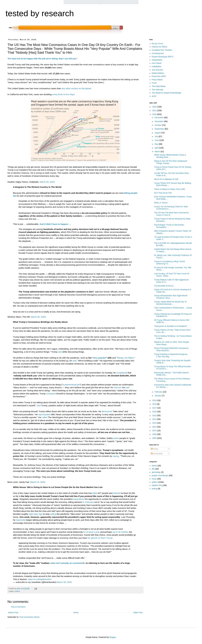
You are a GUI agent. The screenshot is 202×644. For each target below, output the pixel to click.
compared (51, 394)
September (160, 129)
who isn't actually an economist (67, 563)
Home (76, 612)
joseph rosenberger (160, 475)
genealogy (156, 472)
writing (155, 489)
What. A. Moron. (161, 203)
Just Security (157, 70)
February (159, 392)
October (158, 125)
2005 (155, 438)
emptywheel (157, 60)
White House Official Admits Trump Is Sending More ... (170, 156)
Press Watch (157, 80)
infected (117, 493)
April (157, 148)
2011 (155, 431)
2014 (155, 419)
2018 (155, 404)
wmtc (154, 96)
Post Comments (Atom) (29, 617)
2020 (155, 114)
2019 (155, 400)
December (159, 118)
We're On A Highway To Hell (166, 179)
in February (88, 502)
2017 (155, 408)
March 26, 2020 (47, 182)
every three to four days (63, 94)
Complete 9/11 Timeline (162, 50)
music (154, 479)
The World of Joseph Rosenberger (167, 93)
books (154, 466)
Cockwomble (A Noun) (164, 286)
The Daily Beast (159, 86)
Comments (157, 454)
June (157, 140)
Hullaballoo (157, 67)
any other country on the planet (76, 88)
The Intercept (158, 90)
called (45, 417)
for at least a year (91, 532)
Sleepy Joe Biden (125, 358)
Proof (154, 83)
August (158, 133)
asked (116, 438)
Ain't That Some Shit (163, 193)
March (158, 152)
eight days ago (36, 514)
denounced (107, 411)
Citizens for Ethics (160, 47)
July (157, 136)
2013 (155, 423)
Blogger (113, 637)
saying (116, 456)
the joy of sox (158, 44)
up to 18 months (120, 532)
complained (122, 373)
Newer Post (13, 612)
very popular (99, 358)
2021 (155, 110)
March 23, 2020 (38, 482)
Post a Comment (18, 607)
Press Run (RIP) (159, 76)
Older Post (138, 612)
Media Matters (158, 73)
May (157, 144)
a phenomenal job (71, 385)
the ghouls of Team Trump (100, 538)
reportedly (21, 520)
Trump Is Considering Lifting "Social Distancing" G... (169, 263)
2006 (155, 434)
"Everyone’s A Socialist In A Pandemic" (171, 326)
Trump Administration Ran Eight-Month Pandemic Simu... (171, 297)
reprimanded (44, 414)
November (159, 121)
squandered (79, 499)
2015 (155, 415)
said (60, 352)
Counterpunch (158, 53)
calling (53, 514)
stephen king (157, 485)
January (158, 396)
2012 (155, 427)
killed (95, 493)
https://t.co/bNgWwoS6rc (40, 579)
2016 (155, 412)
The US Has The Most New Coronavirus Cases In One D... (171, 214)
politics (17, 591)
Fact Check (157, 63)
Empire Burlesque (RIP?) (163, 57)
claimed (117, 387)
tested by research (40, 13)
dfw (153, 469)
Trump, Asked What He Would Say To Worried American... (170, 303)
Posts (154, 449)
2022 (155, 107)
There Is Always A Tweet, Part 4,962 (170, 189)
